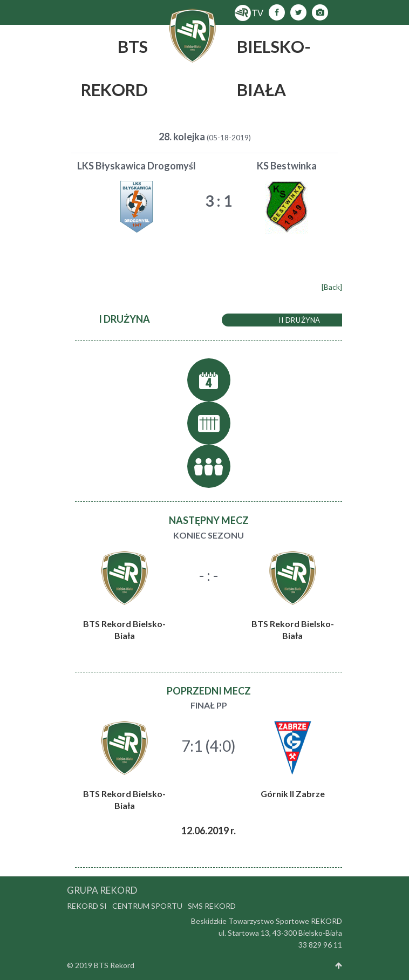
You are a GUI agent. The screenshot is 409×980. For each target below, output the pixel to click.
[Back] (332, 287)
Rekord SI (87, 906)
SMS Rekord (212, 906)
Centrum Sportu (147, 906)
